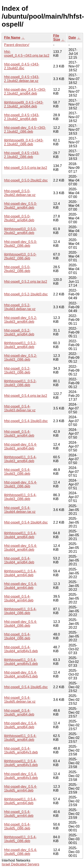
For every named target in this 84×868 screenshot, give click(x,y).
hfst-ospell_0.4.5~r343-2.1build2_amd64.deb (22, 117)
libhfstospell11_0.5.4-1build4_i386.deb (20, 611)
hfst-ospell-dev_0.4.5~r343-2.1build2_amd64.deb (25, 92)
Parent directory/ (17, 45)
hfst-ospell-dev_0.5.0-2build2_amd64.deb (21, 206)
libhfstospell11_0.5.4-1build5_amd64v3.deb (21, 763)
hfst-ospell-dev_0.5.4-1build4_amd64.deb (21, 548)
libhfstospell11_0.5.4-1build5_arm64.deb (20, 801)
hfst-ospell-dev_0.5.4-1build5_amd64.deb (21, 725)
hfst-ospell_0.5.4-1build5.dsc (26, 687)
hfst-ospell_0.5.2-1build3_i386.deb (17, 370)
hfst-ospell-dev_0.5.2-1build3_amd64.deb (21, 320)
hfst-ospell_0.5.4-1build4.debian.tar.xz (20, 510)
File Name (12, 38)
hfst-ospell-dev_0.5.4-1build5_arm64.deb (21, 788)
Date (72, 38)
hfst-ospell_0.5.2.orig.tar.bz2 (26, 282)
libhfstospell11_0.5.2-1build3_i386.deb (20, 383)
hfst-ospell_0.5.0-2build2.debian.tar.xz (20, 193)
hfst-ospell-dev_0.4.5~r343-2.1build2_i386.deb (25, 130)
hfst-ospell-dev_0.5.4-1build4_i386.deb (21, 624)
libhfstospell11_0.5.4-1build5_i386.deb (20, 839)
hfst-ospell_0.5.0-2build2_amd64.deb (19, 218)
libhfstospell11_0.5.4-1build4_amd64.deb (20, 535)
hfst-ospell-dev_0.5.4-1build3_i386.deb (21, 484)
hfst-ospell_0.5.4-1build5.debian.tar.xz (20, 700)
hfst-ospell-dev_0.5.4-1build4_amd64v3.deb (21, 674)
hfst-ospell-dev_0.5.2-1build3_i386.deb (21, 358)
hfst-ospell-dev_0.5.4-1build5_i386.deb (21, 852)
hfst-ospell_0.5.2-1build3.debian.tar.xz (20, 307)
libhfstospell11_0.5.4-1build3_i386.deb (20, 497)
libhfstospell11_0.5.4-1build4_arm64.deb (20, 573)
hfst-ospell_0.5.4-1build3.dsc (26, 421)
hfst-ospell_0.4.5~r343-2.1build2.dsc (22, 66)
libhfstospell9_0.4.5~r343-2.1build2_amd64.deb (24, 104)
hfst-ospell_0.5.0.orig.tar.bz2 (26, 168)
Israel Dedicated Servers (20, 864)
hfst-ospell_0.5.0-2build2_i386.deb (17, 269)
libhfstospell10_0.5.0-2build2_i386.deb (20, 256)
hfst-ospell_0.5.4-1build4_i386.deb (17, 636)
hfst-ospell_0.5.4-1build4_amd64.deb (19, 560)
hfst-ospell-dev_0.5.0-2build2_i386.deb (21, 244)
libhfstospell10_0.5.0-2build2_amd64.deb (20, 231)
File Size (57, 38)
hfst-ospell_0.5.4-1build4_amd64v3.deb (21, 649)
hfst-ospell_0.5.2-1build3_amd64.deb (19, 332)
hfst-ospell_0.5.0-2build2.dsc (26, 180)
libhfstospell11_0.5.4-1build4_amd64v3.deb (21, 662)
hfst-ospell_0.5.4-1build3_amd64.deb (19, 434)
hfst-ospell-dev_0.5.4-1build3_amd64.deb (21, 446)
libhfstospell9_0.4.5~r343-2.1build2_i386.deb (24, 142)
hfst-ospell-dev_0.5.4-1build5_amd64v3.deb (21, 776)
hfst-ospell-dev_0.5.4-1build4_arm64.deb (21, 586)
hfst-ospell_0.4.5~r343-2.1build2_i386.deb (22, 155)
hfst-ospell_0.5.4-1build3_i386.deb (17, 472)
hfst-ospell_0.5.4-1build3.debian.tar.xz (20, 408)
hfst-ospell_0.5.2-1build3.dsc (26, 294)
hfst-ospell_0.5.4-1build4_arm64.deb (19, 598)
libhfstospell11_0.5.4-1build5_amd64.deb (20, 738)
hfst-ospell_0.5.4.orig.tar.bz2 (26, 396)
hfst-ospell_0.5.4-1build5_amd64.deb (19, 712)
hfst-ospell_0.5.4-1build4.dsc (26, 522)
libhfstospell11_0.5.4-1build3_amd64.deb (20, 459)
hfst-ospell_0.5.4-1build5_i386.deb (17, 826)
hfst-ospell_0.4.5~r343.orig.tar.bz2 (27, 54)
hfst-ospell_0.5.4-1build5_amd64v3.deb (21, 750)
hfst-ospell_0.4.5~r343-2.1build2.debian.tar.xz (22, 79)
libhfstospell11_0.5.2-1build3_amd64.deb (20, 345)
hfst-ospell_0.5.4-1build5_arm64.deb (19, 814)
